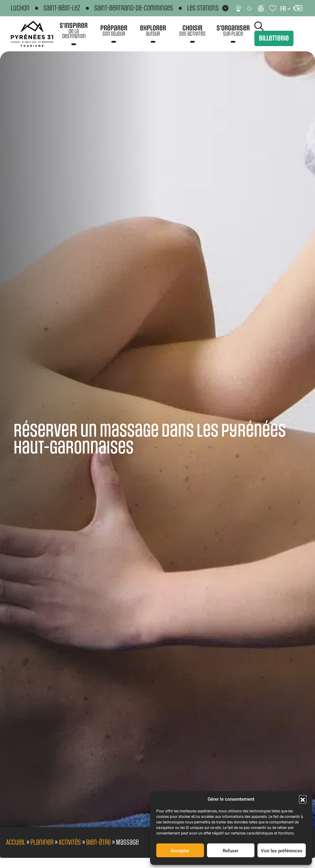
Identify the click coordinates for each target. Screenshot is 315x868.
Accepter (180, 850)
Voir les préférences (282, 850)
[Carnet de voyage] (273, 8)
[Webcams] (238, 8)
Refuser (231, 850)
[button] (303, 799)
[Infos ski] (261, 8)
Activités (70, 842)
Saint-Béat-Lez (62, 8)
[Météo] (249, 8)
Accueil (16, 842)
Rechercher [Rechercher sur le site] (259, 26)
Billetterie (274, 38)
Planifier (42, 842)
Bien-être (98, 842)
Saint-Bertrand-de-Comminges (134, 8)
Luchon (20, 8)
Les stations (203, 8)
